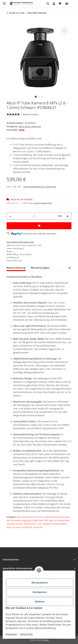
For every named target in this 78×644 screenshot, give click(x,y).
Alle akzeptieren (40, 583)
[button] (49, 4)
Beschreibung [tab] (16, 268)
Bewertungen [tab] (40, 268)
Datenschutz (26, 634)
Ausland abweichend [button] (42, 203)
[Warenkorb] (69, 4)
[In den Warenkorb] (9, 23)
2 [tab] (39, 97)
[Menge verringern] (10, 216)
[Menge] (35, 216)
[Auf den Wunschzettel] (65, 31)
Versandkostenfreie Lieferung (40, 187)
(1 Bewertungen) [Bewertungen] (22, 114)
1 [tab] (36, 97)
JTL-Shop (45, 640)
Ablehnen (40, 602)
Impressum (11, 634)
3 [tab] (42, 97)
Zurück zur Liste (17, 13)
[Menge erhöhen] (68, 216)
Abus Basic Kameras (30, 126)
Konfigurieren (40, 592)
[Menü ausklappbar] (4, 2)
